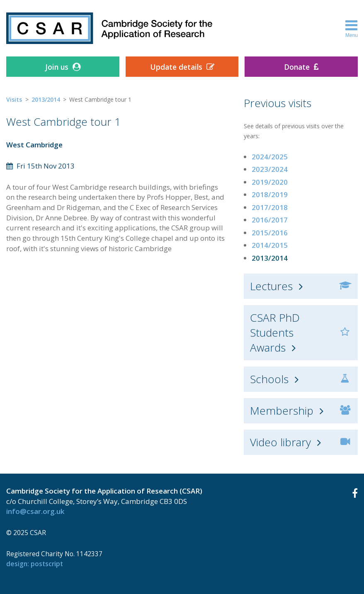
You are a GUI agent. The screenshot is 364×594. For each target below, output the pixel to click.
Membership (282, 411)
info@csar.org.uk (35, 511)
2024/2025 (270, 157)
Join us (57, 67)
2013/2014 (46, 99)
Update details (176, 67)
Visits (14, 99)
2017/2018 (270, 207)
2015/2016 (270, 233)
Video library (280, 442)
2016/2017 (270, 220)
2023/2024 (270, 169)
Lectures (271, 286)
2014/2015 (270, 245)
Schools (269, 379)
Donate (297, 67)
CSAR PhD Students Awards (275, 332)
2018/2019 (270, 194)
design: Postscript (35, 564)
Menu (352, 28)
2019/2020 (270, 182)
